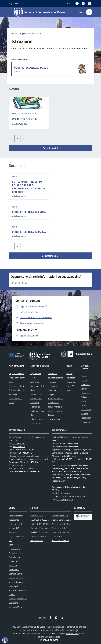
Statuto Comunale (17, 578)
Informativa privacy (17, 582)
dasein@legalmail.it (65, 499)
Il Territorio (85, 385)
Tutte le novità (51, 148)
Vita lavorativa (54, 419)
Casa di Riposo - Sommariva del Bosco (68, 516)
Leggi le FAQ (14, 545)
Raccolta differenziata (40, 528)
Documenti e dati (51, 256)
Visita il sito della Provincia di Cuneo (67, 528)
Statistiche (13, 603)
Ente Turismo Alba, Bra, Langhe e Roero (47, 536)
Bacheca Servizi (16, 574)
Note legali (13, 586)
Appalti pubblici (37, 394)
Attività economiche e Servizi (86, 409)
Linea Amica (57, 536)
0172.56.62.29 (19, 447)
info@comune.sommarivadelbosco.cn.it (31, 459)
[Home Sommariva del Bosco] (40, 12)
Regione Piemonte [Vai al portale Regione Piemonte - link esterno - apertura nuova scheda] (16, 3)
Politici (12, 403)
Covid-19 (70, 386)
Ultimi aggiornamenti (18, 599)
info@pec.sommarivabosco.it (27, 456)
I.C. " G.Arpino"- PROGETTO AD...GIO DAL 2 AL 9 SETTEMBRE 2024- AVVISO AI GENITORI (28, 187)
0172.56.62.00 (18, 443)
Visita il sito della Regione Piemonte (67, 524)
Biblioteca (71, 378)
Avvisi (15, 177)
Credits (12, 594)
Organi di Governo (17, 374)
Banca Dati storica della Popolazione (67, 541)
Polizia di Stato (37, 541)
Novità (16, 113)
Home (14, 33)
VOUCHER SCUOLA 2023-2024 (29, 212)
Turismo (51, 415)
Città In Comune (67, 630)
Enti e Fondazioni (16, 390)
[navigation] (5, 12)
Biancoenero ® (72, 633)
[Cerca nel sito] (89, 12)
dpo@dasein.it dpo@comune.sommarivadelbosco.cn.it (69, 495)
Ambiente (35, 382)
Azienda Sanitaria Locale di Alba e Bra (68, 520)
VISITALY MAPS (37, 516)
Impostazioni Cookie (17, 590)
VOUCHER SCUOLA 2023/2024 (31, 68)
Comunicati (71, 382)
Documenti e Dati (16, 386)
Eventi (84, 376)
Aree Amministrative (18, 378)
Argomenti (24, 33)
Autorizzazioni (36, 398)
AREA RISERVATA (49, 640)
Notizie (69, 374)
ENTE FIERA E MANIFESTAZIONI (45, 524)
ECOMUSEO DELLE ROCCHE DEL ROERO (48, 520)
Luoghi (84, 380)
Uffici (11, 382)
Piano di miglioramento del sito (17, 536)
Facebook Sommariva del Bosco (44, 532)
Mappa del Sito (15, 607)
